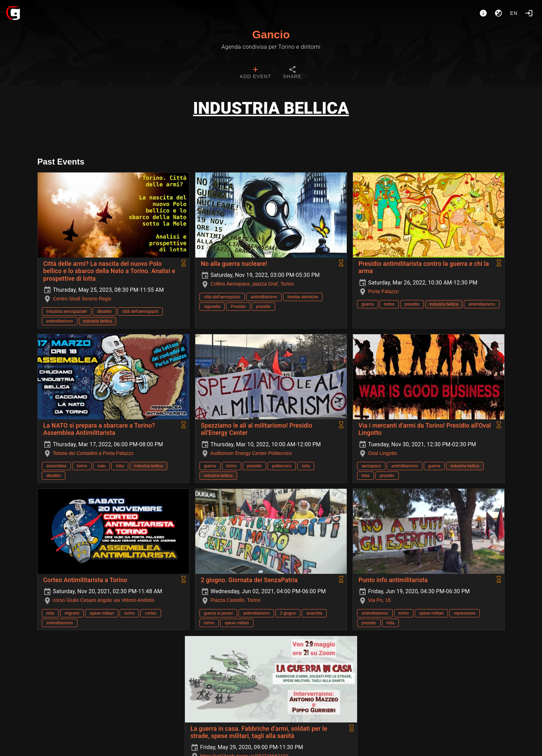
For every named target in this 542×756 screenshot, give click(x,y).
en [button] (514, 13)
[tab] (255, 73)
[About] (483, 13)
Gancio (271, 35)
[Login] (529, 13)
